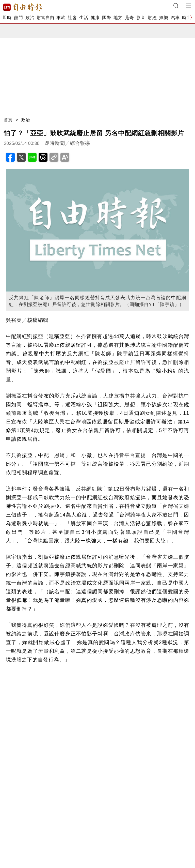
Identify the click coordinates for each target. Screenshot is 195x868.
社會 (72, 18)
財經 (152, 18)
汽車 (175, 18)
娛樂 (164, 18)
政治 (30, 18)
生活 (84, 18)
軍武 (61, 18)
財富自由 (45, 18)
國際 (107, 18)
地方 (118, 18)
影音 (141, 18)
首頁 (8, 120)
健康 (95, 18)
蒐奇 (129, 18)
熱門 (18, 18)
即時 (7, 18)
